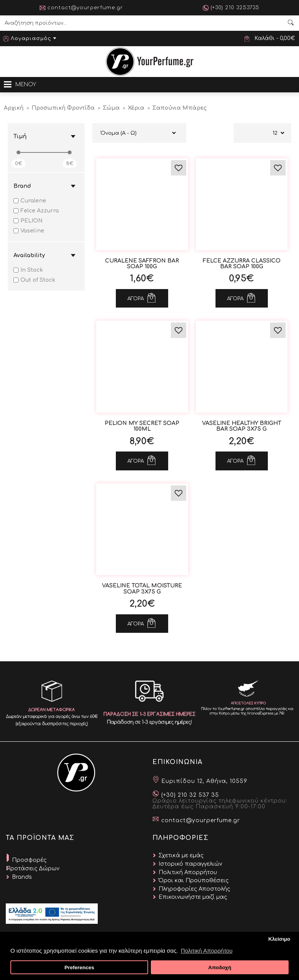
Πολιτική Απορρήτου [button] (207, 951)
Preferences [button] (79, 967)
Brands (22, 877)
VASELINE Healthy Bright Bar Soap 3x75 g (242, 426)
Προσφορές (29, 860)
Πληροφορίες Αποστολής (194, 889)
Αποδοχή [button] (220, 967)
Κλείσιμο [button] (279, 939)
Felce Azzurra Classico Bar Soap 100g (242, 264)
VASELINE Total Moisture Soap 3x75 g (142, 589)
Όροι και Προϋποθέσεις (194, 880)
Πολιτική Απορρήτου (188, 872)
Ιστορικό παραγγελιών (190, 864)
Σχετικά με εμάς (181, 855)
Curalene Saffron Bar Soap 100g (142, 264)
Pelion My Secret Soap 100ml (142, 426)
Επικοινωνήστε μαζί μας (193, 897)
